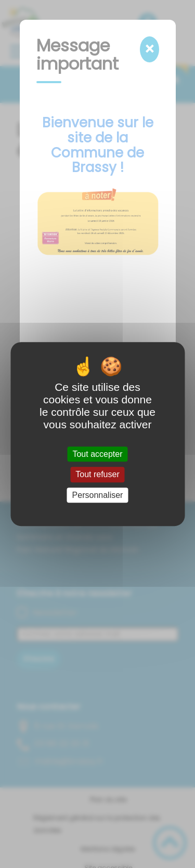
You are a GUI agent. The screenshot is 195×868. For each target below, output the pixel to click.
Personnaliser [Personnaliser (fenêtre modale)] (98, 495)
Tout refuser (97, 475)
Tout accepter (97, 454)
